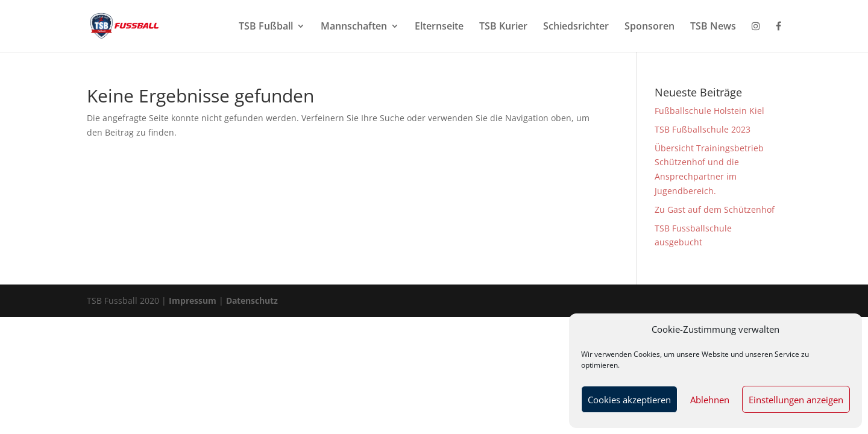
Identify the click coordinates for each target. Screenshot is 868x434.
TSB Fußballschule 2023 (703, 129)
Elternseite (439, 27)
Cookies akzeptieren (629, 400)
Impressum (194, 300)
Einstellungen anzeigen (796, 400)
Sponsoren (649, 27)
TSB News (713, 27)
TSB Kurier (503, 27)
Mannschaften (354, 27)
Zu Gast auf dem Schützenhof (715, 209)
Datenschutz (252, 300)
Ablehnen (710, 400)
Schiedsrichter (576, 27)
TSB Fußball (266, 27)
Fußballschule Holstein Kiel (709, 111)
